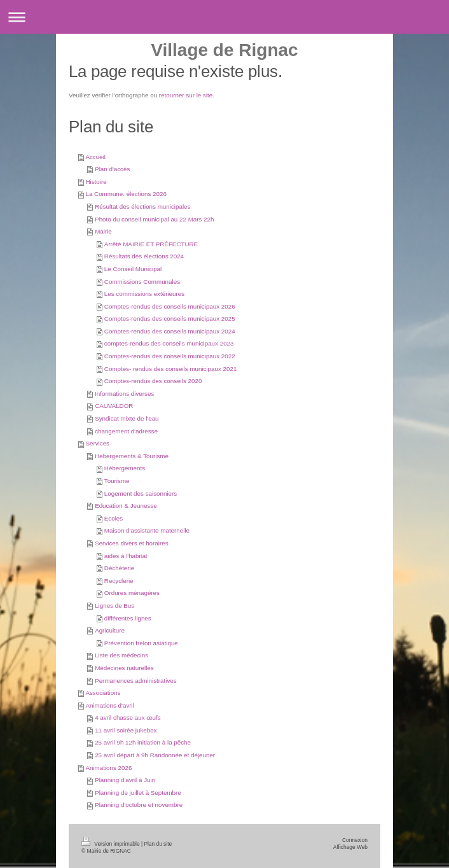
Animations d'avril (109, 705)
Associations (103, 693)
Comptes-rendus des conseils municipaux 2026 (170, 306)
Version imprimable (111, 844)
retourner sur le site (186, 95)
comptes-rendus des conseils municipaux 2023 (169, 343)
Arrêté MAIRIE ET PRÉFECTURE (151, 244)
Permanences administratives (136, 681)
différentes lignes (128, 618)
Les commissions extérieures (144, 294)
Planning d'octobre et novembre (139, 805)
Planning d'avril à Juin (125, 780)
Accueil (95, 157)
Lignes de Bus (114, 605)
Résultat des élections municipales (142, 206)
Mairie (103, 231)
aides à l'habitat (126, 556)
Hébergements (125, 468)
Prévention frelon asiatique (141, 643)
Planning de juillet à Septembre (138, 793)
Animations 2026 (108, 768)
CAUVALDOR (114, 406)
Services (97, 443)
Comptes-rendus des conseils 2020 (153, 381)
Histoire (96, 182)
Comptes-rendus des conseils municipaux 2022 (170, 356)
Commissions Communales (142, 282)
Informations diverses (124, 394)
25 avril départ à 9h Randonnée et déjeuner (155, 755)
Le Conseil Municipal (133, 269)
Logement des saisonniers (141, 493)
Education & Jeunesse (126, 506)
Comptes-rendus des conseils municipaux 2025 (170, 318)
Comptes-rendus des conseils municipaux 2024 (170, 331)
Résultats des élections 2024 (144, 256)
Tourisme (117, 481)
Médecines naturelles (124, 668)
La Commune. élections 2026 (126, 194)
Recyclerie (119, 581)
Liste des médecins (121, 655)
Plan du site (158, 844)
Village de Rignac (224, 50)
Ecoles (114, 518)
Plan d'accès (112, 169)
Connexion (355, 840)
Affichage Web (350, 847)
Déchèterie (119, 568)
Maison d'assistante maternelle (147, 530)
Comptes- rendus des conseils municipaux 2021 (171, 369)
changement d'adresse (126, 431)
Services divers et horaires (131, 543)
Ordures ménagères (132, 593)
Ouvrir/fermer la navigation (224, 17)
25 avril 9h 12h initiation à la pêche (143, 742)
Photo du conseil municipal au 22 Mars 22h (154, 219)
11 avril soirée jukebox (126, 730)
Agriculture (110, 630)
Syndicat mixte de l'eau (127, 418)
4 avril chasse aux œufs (128, 717)
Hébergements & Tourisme (132, 456)
